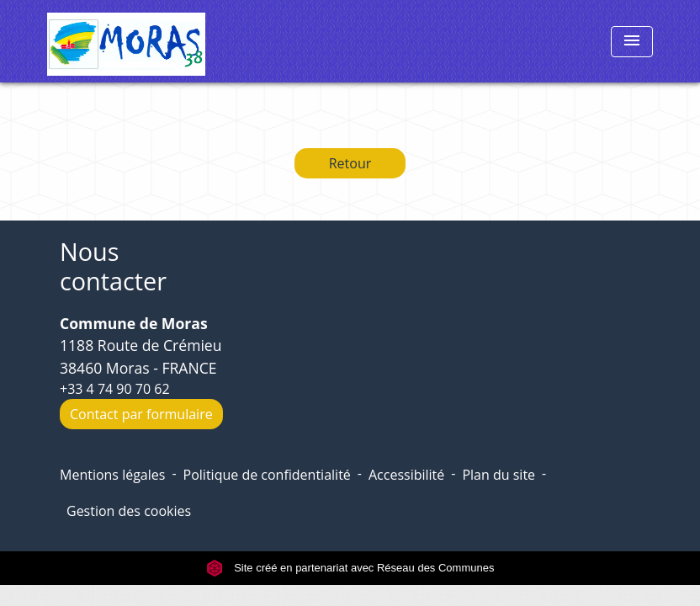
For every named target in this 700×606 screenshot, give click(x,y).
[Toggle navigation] (632, 42)
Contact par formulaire (141, 414)
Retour (350, 163)
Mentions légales (112, 475)
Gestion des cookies (129, 511)
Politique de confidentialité (267, 475)
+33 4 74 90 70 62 (115, 389)
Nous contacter (113, 266)
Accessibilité (406, 475)
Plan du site (498, 475)
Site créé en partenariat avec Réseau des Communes (350, 568)
